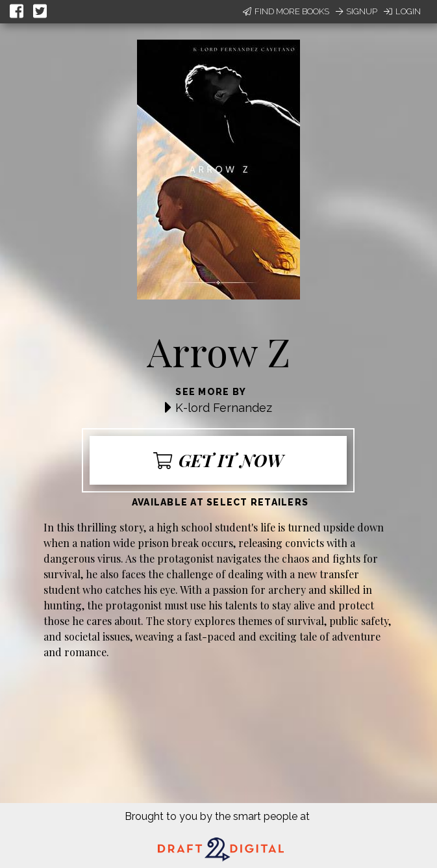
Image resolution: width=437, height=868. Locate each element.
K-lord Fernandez (224, 408)
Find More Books (286, 11)
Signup (356, 11)
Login (402, 11)
